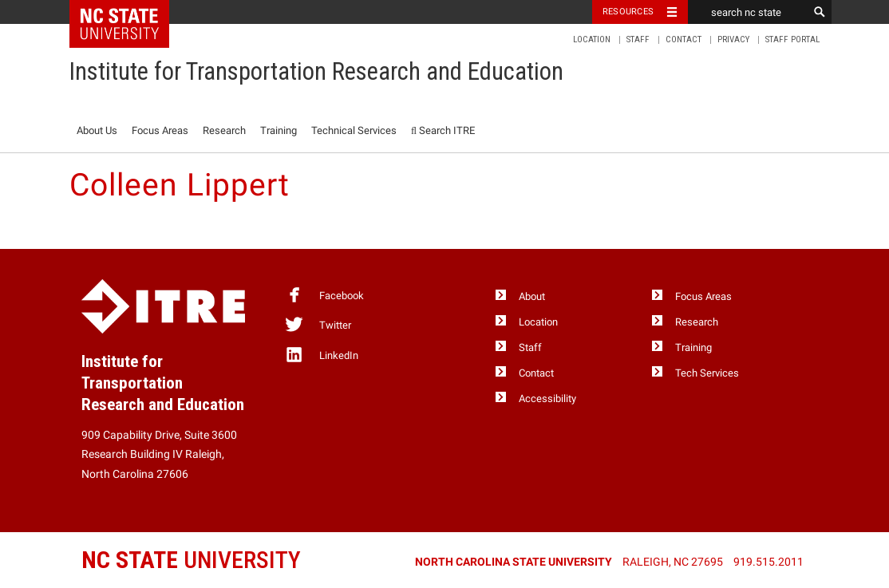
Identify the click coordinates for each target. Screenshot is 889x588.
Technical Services (354, 130)
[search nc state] (748, 12)
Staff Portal (792, 39)
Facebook (324, 294)
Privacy (733, 39)
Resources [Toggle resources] (628, 12)
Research (224, 130)
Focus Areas (160, 130)
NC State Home (130, 12)
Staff (638, 39)
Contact (684, 39)
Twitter (318, 324)
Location (592, 39)
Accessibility (547, 399)
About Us (97, 130)
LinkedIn (321, 354)
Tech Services (707, 373)
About (532, 296)
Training (279, 130)
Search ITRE (443, 130)
